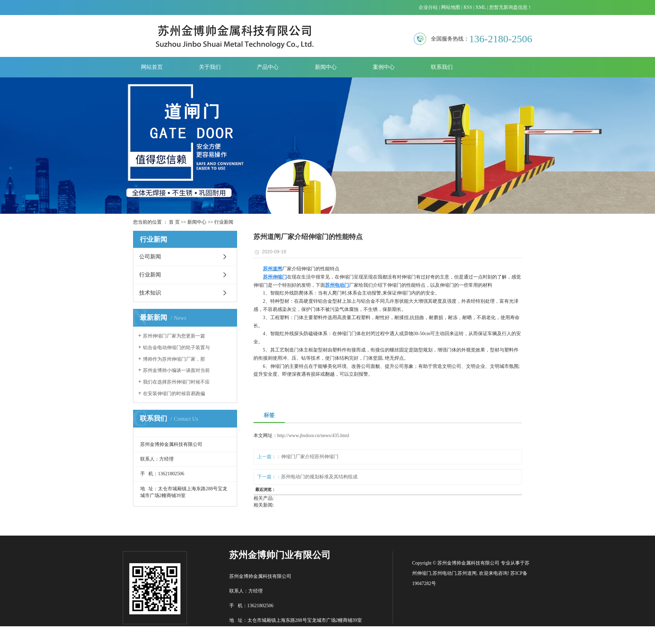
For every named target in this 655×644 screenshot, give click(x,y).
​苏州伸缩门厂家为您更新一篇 (174, 336)
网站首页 (152, 67)
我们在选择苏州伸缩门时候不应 (176, 382)
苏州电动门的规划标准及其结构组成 (319, 477)
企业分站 (428, 7)
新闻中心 (326, 67)
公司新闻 (150, 257)
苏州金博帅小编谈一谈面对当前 (176, 370)
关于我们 (210, 67)
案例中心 (384, 67)
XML (481, 7)
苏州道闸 (467, 573)
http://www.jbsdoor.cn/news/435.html (313, 436)
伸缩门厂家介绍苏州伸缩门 (310, 457)
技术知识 (150, 293)
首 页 (174, 222)
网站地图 (451, 7)
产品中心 (268, 67)
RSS (468, 7)
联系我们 (442, 67)
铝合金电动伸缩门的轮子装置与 (176, 348)
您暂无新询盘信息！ (511, 7)
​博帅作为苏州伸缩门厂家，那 (174, 359)
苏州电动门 (445, 573)
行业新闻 (224, 222)
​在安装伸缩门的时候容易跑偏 (174, 394)
